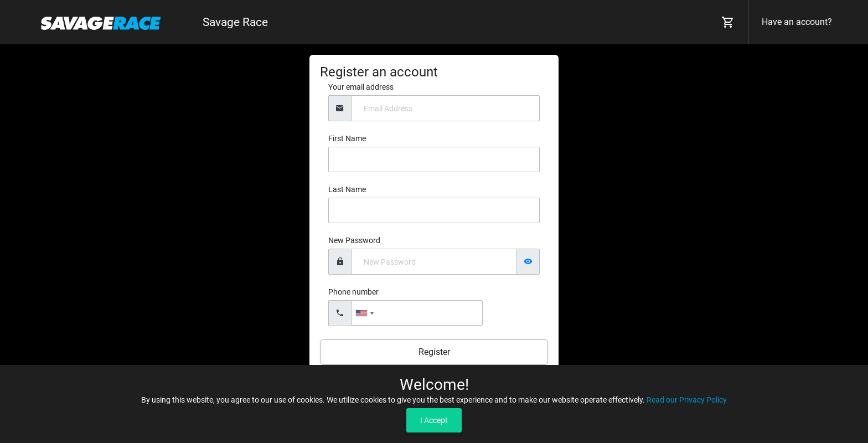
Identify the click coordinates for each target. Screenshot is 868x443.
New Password (354, 240)
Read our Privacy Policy (687, 400)
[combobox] (364, 313)
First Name (347, 138)
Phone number (353, 292)
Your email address (361, 87)
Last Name (347, 189)
